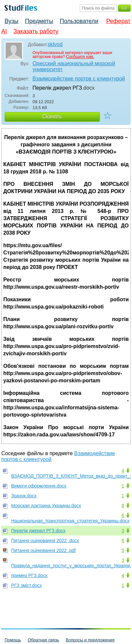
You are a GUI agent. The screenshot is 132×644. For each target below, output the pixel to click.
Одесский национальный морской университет (74, 66)
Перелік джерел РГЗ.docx (38, 531)
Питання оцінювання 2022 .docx (45, 541)
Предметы (39, 21)
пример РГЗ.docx (29, 575)
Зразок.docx (24, 496)
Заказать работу (36, 31)
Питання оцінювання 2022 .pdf (43, 550)
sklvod (55, 44)
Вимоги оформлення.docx (39, 486)
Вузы (11, 21)
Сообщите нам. (80, 57)
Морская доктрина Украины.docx (46, 506)
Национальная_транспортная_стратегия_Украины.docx (70, 521)
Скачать (52, 117)
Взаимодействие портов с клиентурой (79, 79)
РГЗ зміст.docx (26, 585)
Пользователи (79, 21)
